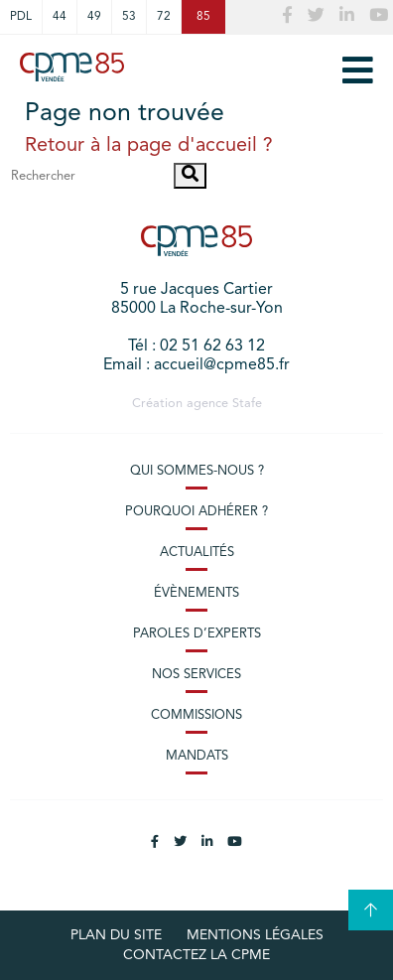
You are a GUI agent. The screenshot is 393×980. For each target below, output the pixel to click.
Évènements (196, 593)
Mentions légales (255, 935)
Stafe (247, 404)
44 (60, 17)
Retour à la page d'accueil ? (149, 146)
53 (129, 17)
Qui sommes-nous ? (197, 471)
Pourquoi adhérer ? (196, 512)
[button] (190, 176)
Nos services (196, 675)
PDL (21, 17)
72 (164, 17)
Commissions (196, 715)
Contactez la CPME (196, 955)
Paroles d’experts (197, 634)
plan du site (116, 935)
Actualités (197, 553)
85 (203, 17)
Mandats (197, 756)
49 (94, 17)
